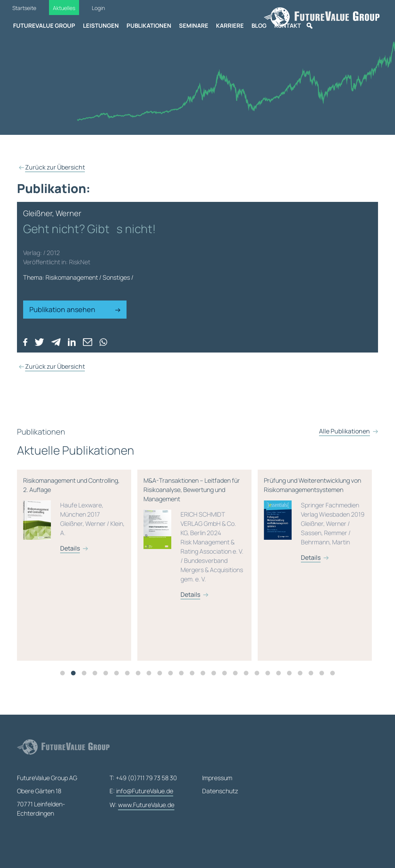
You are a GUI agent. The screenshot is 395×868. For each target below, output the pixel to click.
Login (98, 8)
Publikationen (149, 26)
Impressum (217, 778)
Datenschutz (220, 791)
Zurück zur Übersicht (55, 167)
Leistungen (101, 26)
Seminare (194, 26)
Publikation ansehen (75, 309)
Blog (259, 26)
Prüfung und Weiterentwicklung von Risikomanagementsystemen (315, 555)
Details (70, 584)
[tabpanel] (77, 601)
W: (142, 805)
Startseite (24, 8)
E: (141, 791)
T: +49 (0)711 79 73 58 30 (143, 778)
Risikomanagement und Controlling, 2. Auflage (74, 550)
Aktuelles (64, 8)
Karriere (230, 26)
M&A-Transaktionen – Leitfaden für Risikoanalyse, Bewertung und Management (194, 573)
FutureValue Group (44, 26)
